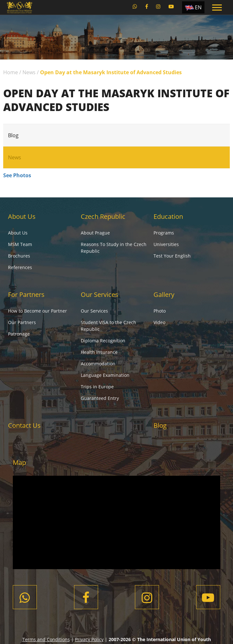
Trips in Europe (97, 387)
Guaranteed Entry (100, 398)
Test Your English (172, 256)
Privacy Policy (89, 639)
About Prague (95, 233)
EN (198, 7)
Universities (166, 244)
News (29, 72)
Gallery (164, 294)
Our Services (100, 294)
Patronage (19, 334)
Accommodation (98, 364)
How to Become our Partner (37, 311)
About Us (22, 216)
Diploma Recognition (103, 341)
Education (168, 216)
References (20, 267)
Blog (13, 135)
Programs (164, 233)
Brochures (19, 256)
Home (11, 72)
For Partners (26, 294)
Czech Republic (103, 216)
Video (159, 322)
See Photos (17, 175)
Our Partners (22, 322)
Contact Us (24, 425)
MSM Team (20, 244)
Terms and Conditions (46, 639)
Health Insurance (99, 352)
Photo (160, 311)
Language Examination (105, 375)
